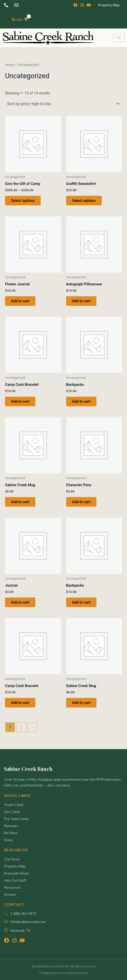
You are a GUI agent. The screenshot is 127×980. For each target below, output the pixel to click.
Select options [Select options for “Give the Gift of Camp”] (23, 201)
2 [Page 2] (21, 727)
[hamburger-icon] (119, 38)
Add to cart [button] (20, 301)
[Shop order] (63, 104)
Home (10, 65)
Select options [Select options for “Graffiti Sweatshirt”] (84, 201)
